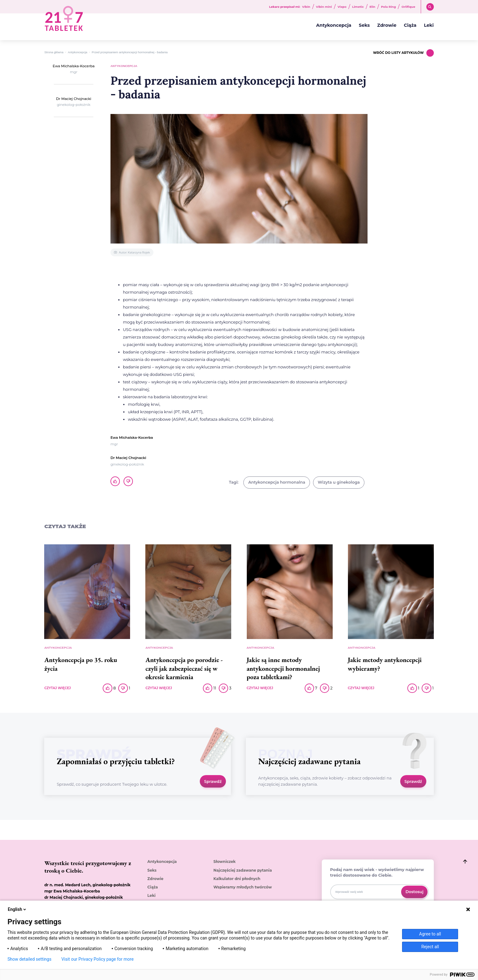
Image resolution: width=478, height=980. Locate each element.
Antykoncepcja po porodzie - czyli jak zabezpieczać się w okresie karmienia (184, 668)
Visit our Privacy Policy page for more (97, 959)
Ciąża (410, 25)
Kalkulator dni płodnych (237, 879)
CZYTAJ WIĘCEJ (57, 688)
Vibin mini (324, 7)
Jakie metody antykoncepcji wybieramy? (385, 664)
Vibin (306, 7)
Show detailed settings (29, 959)
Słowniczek (225, 862)
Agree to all (430, 934)
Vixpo (342, 7)
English (17, 909)
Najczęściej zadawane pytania (243, 870)
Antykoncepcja (334, 25)
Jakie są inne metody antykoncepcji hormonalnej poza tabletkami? (284, 668)
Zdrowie (387, 25)
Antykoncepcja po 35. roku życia (81, 664)
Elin (372, 7)
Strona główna (54, 52)
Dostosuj (415, 892)
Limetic (358, 7)
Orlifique (408, 7)
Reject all (430, 947)
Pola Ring (388, 7)
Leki (429, 25)
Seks (364, 25)
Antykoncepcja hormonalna (277, 482)
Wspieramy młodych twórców (243, 887)
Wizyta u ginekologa (339, 482)
